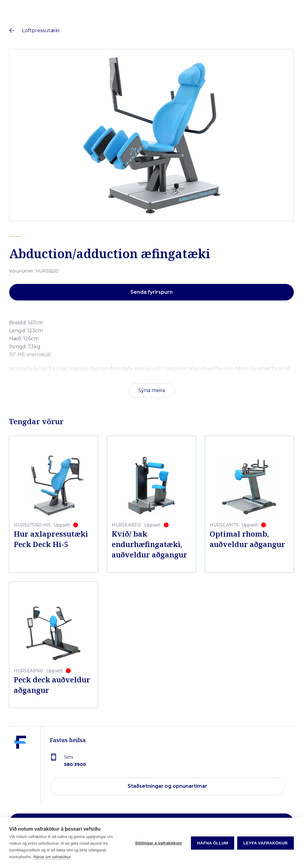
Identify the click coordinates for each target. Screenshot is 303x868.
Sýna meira (152, 390)
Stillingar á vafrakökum (158, 843)
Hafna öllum (213, 843)
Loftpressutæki (41, 30)
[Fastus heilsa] (20, 770)
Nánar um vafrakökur (52, 857)
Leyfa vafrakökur (266, 843)
